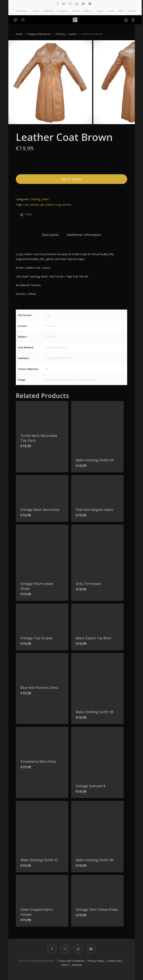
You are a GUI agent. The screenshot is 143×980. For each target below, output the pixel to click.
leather (50, 205)
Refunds (77, 965)
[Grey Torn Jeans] (97, 551)
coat (26, 205)
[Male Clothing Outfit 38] (97, 679)
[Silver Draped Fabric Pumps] (42, 889)
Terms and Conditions (71, 961)
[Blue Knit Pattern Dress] (42, 667)
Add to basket (71, 179)
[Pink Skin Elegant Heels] (97, 489)
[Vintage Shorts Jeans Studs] (42, 551)
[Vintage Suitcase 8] (97, 753)
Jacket (73, 34)
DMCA (65, 965)
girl (42, 205)
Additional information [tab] (84, 235)
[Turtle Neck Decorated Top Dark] (42, 415)
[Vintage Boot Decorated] (42, 489)
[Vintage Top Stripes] (42, 617)
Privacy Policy (96, 961)
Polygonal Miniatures (39, 34)
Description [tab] (50, 235)
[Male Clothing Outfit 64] (97, 427)
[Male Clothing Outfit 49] (97, 827)
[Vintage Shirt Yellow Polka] (97, 889)
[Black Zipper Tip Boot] (97, 617)
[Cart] (132, 20)
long (58, 205)
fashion (34, 205)
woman (67, 205)
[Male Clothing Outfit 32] (42, 827)
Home (19, 34)
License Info (114, 961)
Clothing (60, 34)
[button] (16, 20)
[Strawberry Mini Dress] (42, 741)
